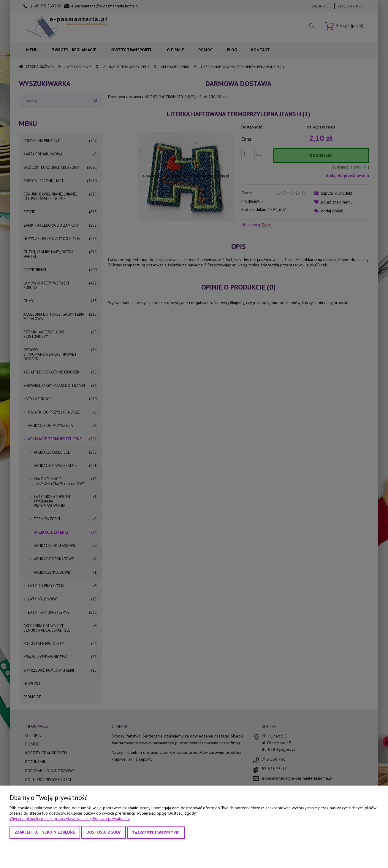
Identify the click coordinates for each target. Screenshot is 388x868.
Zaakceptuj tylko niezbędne (45, 833)
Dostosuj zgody (104, 833)
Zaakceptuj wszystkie (156, 833)
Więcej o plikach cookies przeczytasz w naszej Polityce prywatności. (70, 819)
